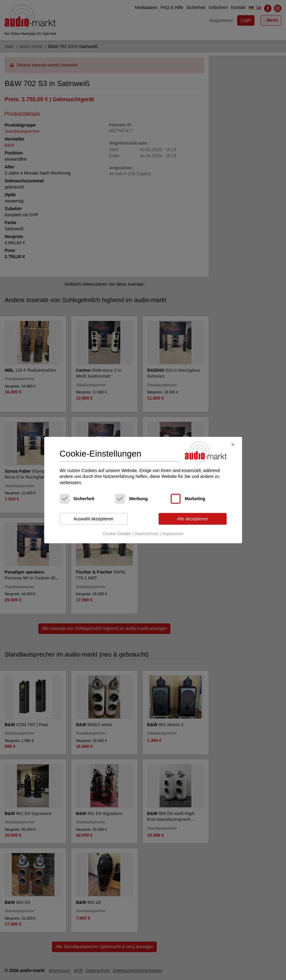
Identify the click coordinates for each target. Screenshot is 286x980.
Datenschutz (146, 534)
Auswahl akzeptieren (94, 519)
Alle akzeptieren (193, 519)
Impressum (173, 534)
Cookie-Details (117, 534)
